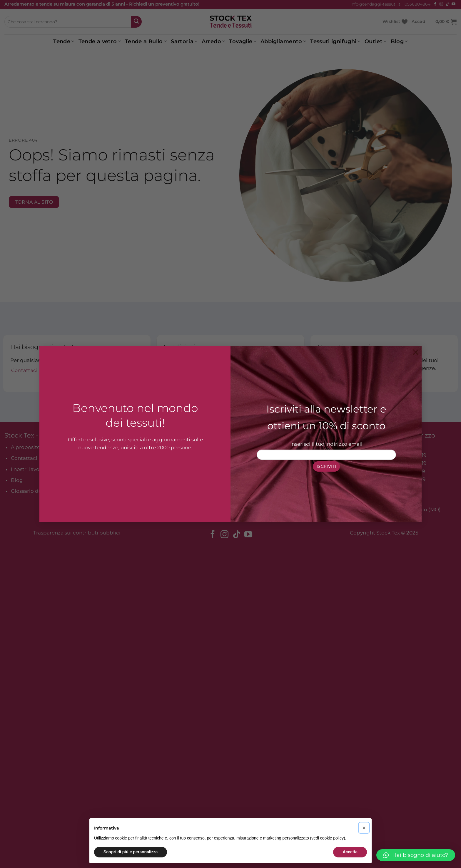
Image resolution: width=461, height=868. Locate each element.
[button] (416, 855)
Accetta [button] (350, 852)
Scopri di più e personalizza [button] (131, 852)
